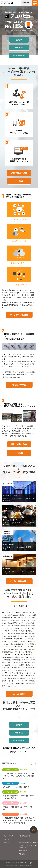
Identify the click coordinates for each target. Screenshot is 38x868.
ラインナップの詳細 (20, 315)
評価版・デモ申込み (20, 56)
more (33, 764)
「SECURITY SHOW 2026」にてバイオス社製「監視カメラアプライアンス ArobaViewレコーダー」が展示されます (19, 820)
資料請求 (22, 40)
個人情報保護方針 (25, 836)
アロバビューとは (20, 173)
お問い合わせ (21, 48)
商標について (23, 851)
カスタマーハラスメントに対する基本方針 (29, 847)
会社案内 (6, 843)
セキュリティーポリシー (27, 839)
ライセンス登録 (8, 836)
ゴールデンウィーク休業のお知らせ (16, 787)
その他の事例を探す (20, 581)
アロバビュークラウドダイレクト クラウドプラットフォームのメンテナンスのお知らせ (18, 776)
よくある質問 (22, 694)
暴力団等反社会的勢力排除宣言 (29, 843)
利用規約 (22, 854)
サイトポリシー (8, 839)
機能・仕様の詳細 (20, 444)
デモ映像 (22, 181)
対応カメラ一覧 (21, 385)
